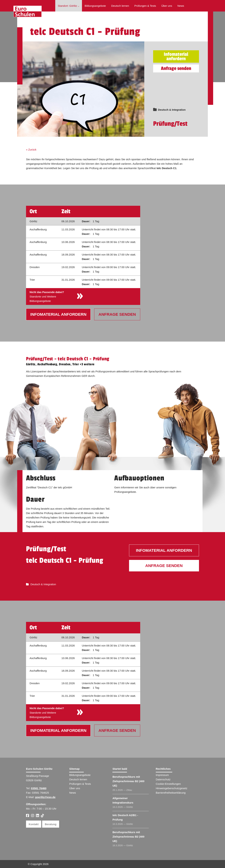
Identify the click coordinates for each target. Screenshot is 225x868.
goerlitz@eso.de (45, 797)
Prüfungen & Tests (145, 6)
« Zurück (31, 150)
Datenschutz (163, 779)
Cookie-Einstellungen (168, 784)
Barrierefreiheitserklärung (171, 793)
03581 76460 (39, 788)
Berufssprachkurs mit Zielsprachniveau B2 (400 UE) (128, 781)
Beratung (51, 824)
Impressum (162, 775)
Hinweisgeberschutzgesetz (172, 788)
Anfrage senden (176, 68)
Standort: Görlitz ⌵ (69, 6)
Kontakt (34, 824)
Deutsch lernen (120, 6)
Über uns (167, 6)
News (181, 6)
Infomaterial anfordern (176, 56)
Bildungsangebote (95, 6)
